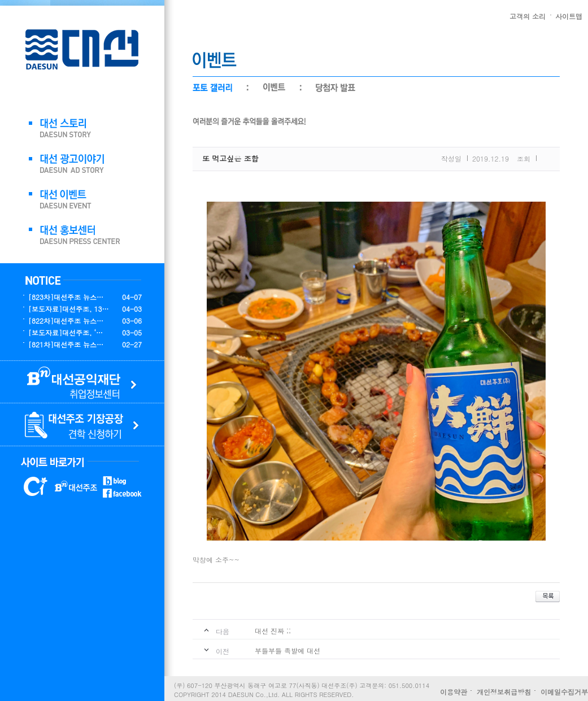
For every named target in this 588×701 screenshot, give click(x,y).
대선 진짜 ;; (273, 631)
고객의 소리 (528, 16)
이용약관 (454, 692)
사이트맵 (569, 16)
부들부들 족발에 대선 (288, 650)
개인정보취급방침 (504, 692)
